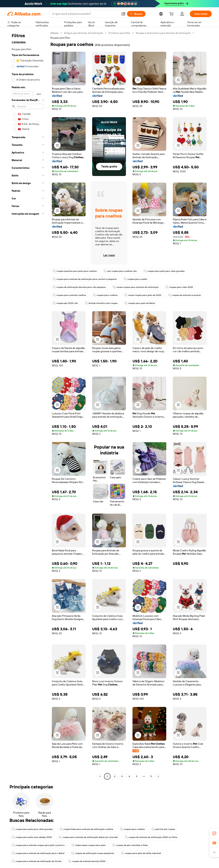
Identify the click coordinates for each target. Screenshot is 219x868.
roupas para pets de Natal (140, 303)
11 (151, 776)
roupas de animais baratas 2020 (87, 861)
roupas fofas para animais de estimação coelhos (86, 829)
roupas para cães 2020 (179, 287)
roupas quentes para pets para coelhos (75, 271)
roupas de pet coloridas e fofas (130, 845)
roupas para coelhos (105, 295)
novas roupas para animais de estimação (136, 287)
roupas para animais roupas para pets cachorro (38, 845)
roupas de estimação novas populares (93, 853)
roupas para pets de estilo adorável (141, 853)
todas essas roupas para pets (89, 845)
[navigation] (28, 405)
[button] (123, 14)
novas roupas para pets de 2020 (143, 295)
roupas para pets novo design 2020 (32, 837)
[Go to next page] (158, 776)
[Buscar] (136, 14)
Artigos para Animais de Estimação (84, 33)
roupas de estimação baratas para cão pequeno (79, 287)
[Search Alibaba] (85, 14)
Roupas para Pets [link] (60, 38)
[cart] (172, 14)
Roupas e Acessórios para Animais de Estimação (163, 33)
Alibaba (54, 33)
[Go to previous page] (100, 776)
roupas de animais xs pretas (185, 295)
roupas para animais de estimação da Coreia (37, 861)
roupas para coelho (136, 279)
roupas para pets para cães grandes (164, 271)
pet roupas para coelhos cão (120, 271)
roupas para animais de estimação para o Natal (38, 853)
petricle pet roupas (163, 829)
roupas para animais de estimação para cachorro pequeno (85, 279)
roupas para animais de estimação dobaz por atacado (88, 837)
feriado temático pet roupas (101, 303)
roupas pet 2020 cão (65, 303)
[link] (214, 833)
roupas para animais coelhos (69, 295)
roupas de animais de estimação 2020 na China (151, 837)
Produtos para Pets (119, 33)
